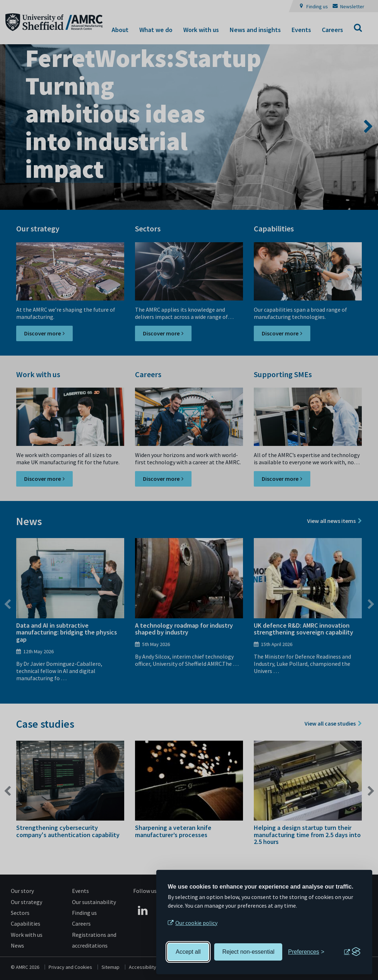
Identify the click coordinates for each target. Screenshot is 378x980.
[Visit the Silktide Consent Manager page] (352, 952)
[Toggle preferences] (306, 952)
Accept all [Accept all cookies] (188, 952)
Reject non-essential (248, 952)
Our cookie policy (196, 923)
